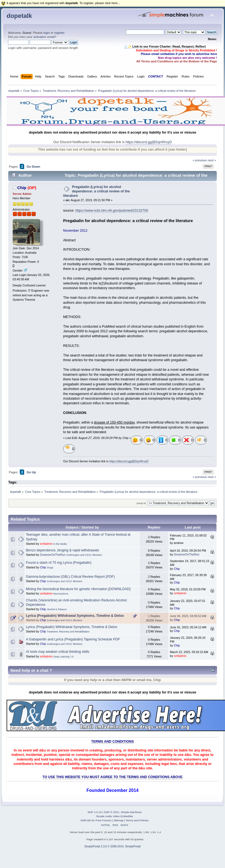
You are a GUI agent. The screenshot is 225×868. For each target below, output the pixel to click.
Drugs (50, 568)
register (59, 33)
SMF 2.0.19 (95, 812)
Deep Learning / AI (63, 657)
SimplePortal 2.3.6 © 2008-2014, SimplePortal (113, 846)
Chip (22, 188)
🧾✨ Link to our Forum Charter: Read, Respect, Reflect (165, 46)
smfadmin (46, 544)
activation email (44, 37)
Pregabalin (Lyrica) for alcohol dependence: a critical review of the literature (97, 191)
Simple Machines (131, 812)
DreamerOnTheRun (53, 555)
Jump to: (141, 503)
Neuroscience (61, 594)
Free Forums (103, 820)
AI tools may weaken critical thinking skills (58, 652)
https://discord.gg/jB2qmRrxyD (149, 142)
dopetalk (19, 16)
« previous (200, 160)
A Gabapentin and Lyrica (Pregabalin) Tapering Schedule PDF (73, 639)
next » (212, 160)
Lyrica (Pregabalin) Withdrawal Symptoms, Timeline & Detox (75, 616)
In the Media (60, 544)
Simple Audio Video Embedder (114, 816)
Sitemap (119, 820)
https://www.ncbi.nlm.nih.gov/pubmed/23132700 (112, 211)
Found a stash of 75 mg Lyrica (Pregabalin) (59, 563)
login (46, 33)
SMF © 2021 (112, 812)
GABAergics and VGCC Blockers (84, 555)
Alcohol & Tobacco (57, 609)
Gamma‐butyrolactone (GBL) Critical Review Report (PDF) (70, 577)
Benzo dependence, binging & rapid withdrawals (62, 550)
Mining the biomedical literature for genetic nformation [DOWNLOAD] (78, 589)
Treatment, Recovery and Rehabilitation (68, 632)
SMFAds (86, 820)
